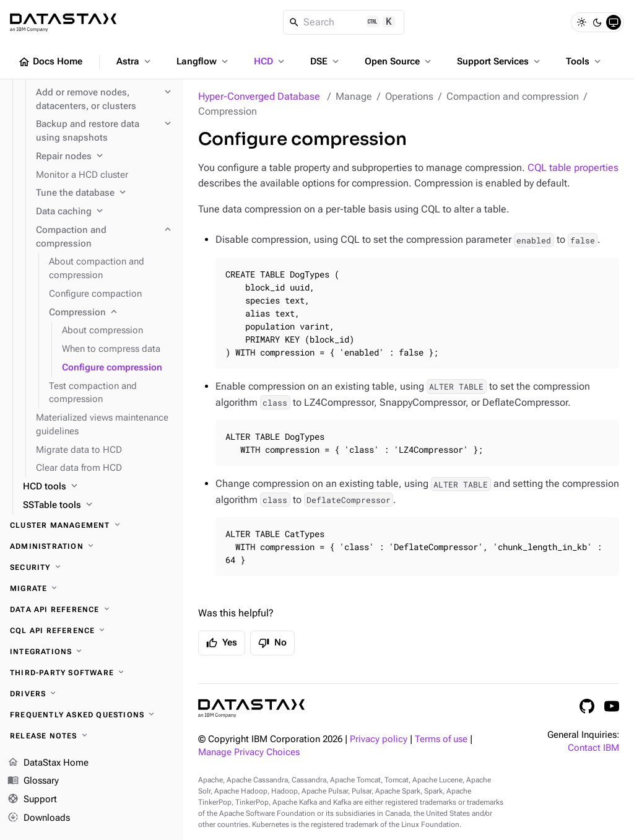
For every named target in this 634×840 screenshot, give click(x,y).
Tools (584, 61)
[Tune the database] (105, 193)
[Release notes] (92, 736)
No (272, 643)
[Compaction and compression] (105, 237)
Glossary (33, 781)
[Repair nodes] (105, 157)
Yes (222, 643)
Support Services (500, 61)
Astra (135, 61)
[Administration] (92, 546)
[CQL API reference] (92, 631)
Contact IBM (593, 748)
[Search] (344, 22)
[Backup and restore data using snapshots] (105, 131)
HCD (270, 61)
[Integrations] (92, 652)
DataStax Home (48, 763)
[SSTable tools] (98, 505)
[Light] (581, 22)
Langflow (203, 61)
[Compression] (111, 313)
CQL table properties (573, 168)
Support (32, 800)
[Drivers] (92, 694)
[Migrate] (92, 588)
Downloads (39, 818)
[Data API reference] (92, 610)
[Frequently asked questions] (92, 715)
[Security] (92, 567)
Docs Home (50, 62)
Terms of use (441, 739)
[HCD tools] (98, 487)
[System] (614, 22)
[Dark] (597, 22)
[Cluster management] (92, 525)
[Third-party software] (92, 673)
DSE (326, 61)
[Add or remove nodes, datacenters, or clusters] (105, 100)
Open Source (399, 61)
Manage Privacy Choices (249, 752)
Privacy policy (379, 739)
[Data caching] (105, 212)
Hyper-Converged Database (259, 96)
